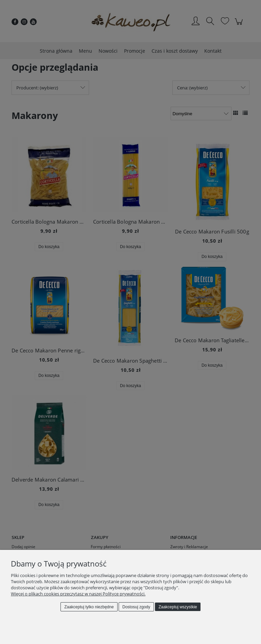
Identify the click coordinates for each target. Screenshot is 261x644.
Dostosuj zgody (136, 607)
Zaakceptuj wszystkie (178, 607)
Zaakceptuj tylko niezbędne (89, 607)
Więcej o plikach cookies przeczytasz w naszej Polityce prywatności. (78, 594)
